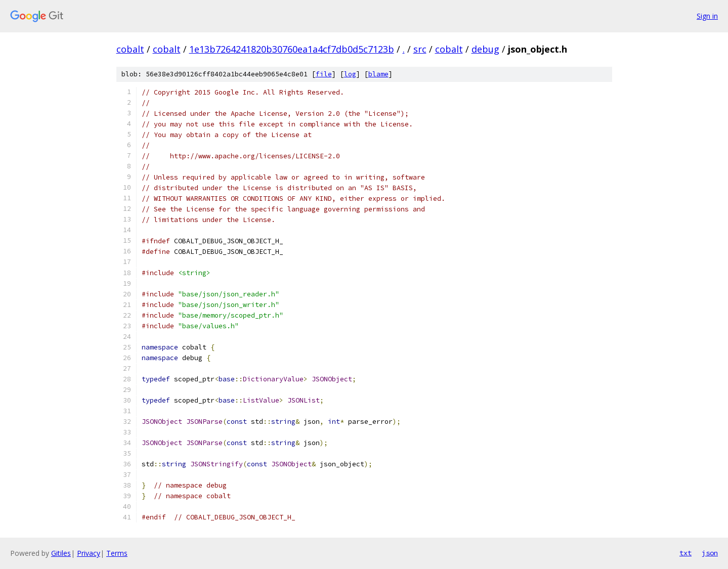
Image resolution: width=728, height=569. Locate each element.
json (710, 553)
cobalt (130, 49)
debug (485, 49)
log (350, 74)
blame (378, 74)
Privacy (89, 553)
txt (686, 553)
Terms (117, 553)
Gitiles (61, 553)
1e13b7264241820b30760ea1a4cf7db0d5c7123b (292, 49)
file (324, 74)
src (420, 49)
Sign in (707, 16)
